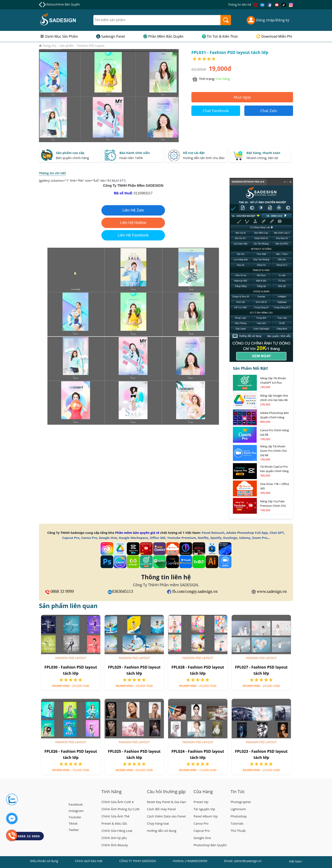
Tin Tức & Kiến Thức (223, 36)
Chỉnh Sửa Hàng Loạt (117, 831)
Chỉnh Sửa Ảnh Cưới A (118, 802)
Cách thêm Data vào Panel (166, 816)
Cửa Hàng (203, 792)
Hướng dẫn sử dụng (162, 831)
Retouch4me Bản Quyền (63, 4)
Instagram (76, 811)
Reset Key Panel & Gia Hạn (167, 802)
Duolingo (230, 538)
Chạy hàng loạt (158, 823)
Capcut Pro (71, 538)
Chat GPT (277, 533)
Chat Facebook (216, 111)
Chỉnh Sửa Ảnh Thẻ (116, 816)
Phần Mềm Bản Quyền (166, 36)
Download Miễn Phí (277, 36)
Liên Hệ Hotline (133, 223)
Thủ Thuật (238, 831)
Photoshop (239, 816)
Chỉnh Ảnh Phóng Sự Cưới (120, 809)
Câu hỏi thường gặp (166, 792)
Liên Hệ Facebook (133, 235)
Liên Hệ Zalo (133, 210)
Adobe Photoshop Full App (247, 533)
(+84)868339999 (196, 861)
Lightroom (238, 809)
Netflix (203, 538)
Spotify (216, 538)
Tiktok (73, 823)
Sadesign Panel (113, 36)
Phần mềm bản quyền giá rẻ (137, 533)
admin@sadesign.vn (248, 861)
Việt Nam (295, 862)
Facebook (76, 804)
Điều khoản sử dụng (44, 861)
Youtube (75, 817)
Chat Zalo (269, 111)
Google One (108, 538)
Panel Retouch (213, 533)
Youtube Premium (182, 538)
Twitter (74, 830)
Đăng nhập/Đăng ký (268, 20)
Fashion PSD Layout (71, 658)
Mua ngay (242, 97)
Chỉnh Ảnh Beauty (115, 845)
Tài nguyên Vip (204, 809)
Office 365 (158, 538)
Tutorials (237, 823)
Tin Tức (238, 792)
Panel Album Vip (206, 816)
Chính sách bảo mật (89, 861)
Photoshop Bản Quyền (210, 845)
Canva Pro (89, 538)
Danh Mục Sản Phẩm (62, 36)
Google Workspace (133, 538)
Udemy (245, 538)
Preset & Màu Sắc (114, 823)
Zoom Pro (259, 538)
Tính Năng (111, 792)
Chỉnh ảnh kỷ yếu (114, 838)
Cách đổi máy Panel (161, 809)
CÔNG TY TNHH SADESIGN (138, 861)
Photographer (241, 802)
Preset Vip (201, 802)
